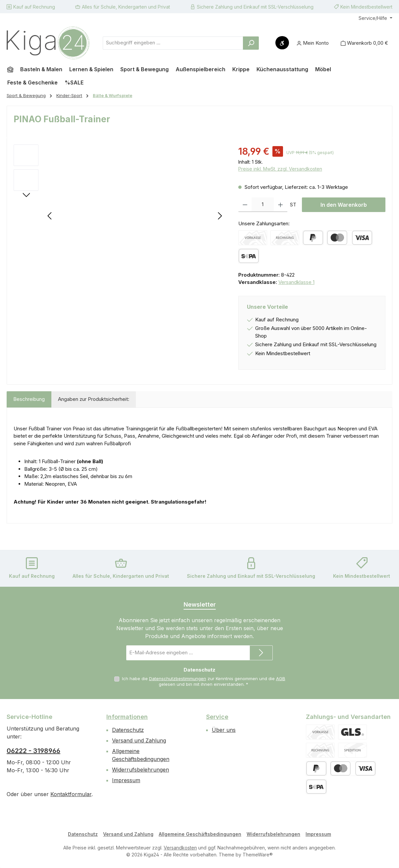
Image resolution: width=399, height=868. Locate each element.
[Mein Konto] (313, 43)
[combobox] (173, 43)
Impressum (126, 780)
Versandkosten (180, 848)
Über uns (224, 730)
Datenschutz (128, 730)
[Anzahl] (263, 205)
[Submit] (261, 653)
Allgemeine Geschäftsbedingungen (200, 834)
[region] (119, 216)
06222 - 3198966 (33, 751)
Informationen (127, 717)
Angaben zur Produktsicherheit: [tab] (94, 399)
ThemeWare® (258, 855)
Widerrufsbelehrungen (141, 770)
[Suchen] (251, 43)
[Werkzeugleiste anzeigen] (282, 43)
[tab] (29, 399)
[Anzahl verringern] (245, 205)
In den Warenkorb (344, 205)
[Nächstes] (220, 216)
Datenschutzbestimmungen (178, 678)
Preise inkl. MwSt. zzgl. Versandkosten (280, 169)
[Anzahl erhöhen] (281, 205)
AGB (281, 678)
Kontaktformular (71, 794)
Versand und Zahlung (139, 740)
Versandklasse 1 (296, 282)
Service (217, 717)
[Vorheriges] (50, 216)
